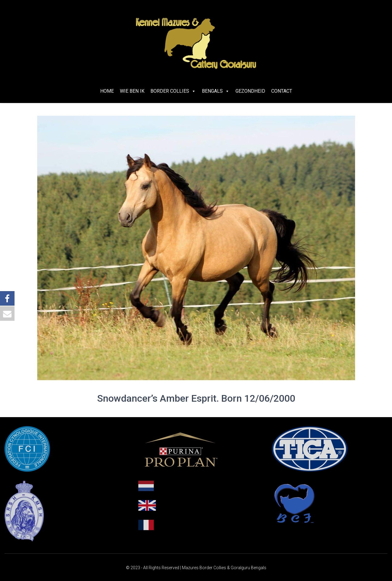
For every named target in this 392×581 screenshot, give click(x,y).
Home (107, 91)
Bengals (216, 91)
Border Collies (173, 91)
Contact (282, 91)
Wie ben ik (132, 91)
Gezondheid (250, 91)
